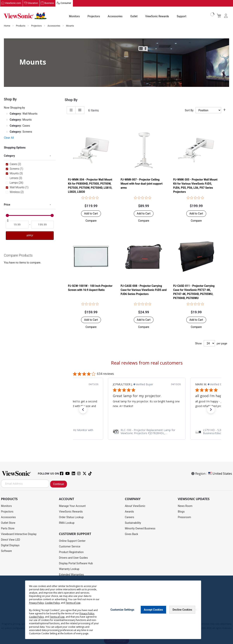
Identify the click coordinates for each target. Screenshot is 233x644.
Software (6, 551)
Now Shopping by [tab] (14, 108)
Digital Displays (10, 545)
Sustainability (133, 523)
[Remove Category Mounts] (7, 120)
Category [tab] (9, 156)
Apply (30, 236)
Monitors (74, 16)
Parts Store (8, 528)
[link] (81, 432)
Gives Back (132, 534)
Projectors (94, 16)
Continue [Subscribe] (59, 484)
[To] (43, 225)
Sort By (189, 110)
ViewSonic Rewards (157, 16)
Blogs (181, 512)
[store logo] (25, 16)
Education (33, 3)
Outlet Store (8, 523)
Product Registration (71, 552)
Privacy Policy (36, 603)
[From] (17, 225)
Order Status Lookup (71, 517)
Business (49, 3)
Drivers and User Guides (73, 558)
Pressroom (184, 517)
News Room (185, 506)
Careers (129, 517)
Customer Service (70, 546)
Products (21, 26)
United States (220, 474)
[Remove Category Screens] (7, 132)
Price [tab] (7, 205)
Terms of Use (73, 603)
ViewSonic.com (13, 3)
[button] (91, 221)
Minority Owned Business (140, 528)
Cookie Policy (52, 603)
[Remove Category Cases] (7, 126)
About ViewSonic (135, 506)
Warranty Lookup (69, 569)
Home (7, 26)
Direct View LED (10, 540)
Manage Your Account (72, 506)
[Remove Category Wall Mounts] (7, 114)
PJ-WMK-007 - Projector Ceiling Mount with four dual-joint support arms (142, 184)
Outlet (134, 16)
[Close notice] (196, 610)
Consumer (66, 3)
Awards (129, 512)
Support (182, 16)
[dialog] (116, 610)
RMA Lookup (67, 523)
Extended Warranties (71, 575)
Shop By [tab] (71, 100)
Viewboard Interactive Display (19, 534)
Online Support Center (72, 541)
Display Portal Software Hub (76, 563)
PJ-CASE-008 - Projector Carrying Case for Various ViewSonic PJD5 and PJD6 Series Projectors (144, 290)
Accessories (115, 16)
